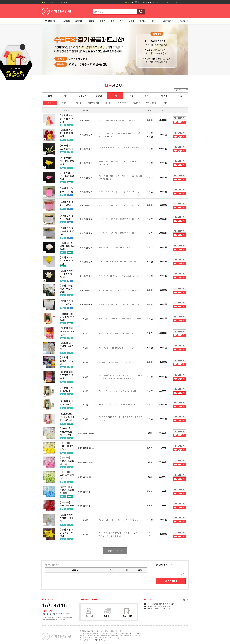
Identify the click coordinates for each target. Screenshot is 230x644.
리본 (131, 96)
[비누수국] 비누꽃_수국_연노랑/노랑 (67, 446)
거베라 (64, 103)
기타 (166, 103)
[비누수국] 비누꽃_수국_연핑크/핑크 (67, 461)
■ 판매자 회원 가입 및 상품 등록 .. (158, 606)
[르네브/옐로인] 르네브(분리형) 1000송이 (67, 417)
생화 (66, 96)
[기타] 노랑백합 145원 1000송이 (67, 260)
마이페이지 (175, 2)
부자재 (148, 96)
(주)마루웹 (96, 640)
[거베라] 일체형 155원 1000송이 (67, 118)
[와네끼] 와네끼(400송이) (66, 403)
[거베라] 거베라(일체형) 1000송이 (67, 317)
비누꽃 (108, 103)
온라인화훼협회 (62, 2)
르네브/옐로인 (93, 103)
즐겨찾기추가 (47, 2)
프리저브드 (122, 103)
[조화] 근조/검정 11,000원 (67, 217)
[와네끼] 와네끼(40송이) (66, 389)
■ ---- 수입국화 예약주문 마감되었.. (160, 604)
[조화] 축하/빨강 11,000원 (67, 204)
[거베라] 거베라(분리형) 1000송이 (67, 331)
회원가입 (146, 2)
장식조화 (137, 103)
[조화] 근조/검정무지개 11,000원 (67, 231)
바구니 (164, 96)
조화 (115, 96)
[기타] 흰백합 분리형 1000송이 (67, 518)
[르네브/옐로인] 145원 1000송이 (67, 161)
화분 (180, 96)
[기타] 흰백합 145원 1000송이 (67, 274)
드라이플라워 (151, 103)
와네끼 (79, 103)
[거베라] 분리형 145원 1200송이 (67, 133)
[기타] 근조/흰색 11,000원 (67, 303)
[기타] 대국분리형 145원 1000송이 (67, 246)
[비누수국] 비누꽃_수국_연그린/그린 (67, 475)
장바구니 (155, 2)
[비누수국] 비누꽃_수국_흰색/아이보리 (66, 431)
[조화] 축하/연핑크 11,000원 (67, 190)
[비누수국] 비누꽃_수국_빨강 (67, 504)
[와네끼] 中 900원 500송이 (68, 147)
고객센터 (185, 2)
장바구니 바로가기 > (53, 565)
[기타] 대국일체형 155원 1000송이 (67, 289)
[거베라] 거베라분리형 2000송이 (67, 375)
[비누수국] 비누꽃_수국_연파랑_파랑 (67, 490)
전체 (50, 96)
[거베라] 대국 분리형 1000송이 (67, 346)
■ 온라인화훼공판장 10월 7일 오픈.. (159, 608)
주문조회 (165, 2)
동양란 (99, 96)
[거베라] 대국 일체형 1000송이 (67, 360)
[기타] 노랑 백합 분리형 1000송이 (67, 533)
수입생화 (82, 96)
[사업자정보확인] (136, 633)
